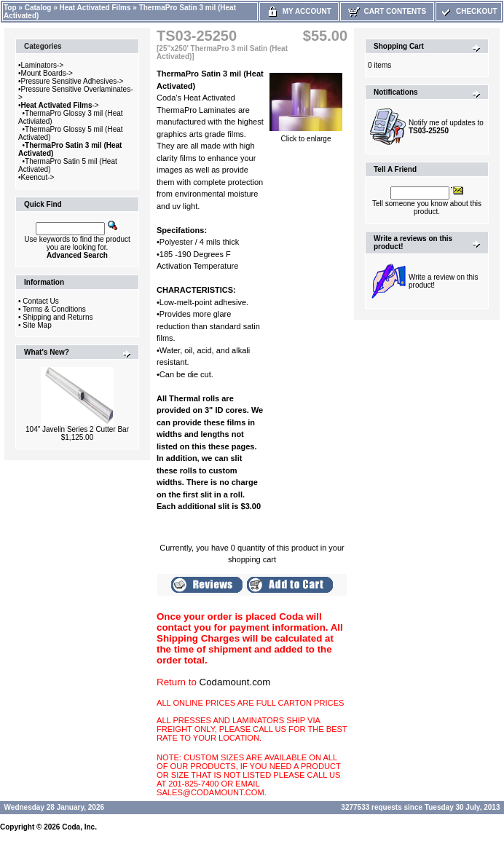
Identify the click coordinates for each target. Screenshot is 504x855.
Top (10, 8)
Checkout (468, 11)
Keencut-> (38, 177)
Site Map (37, 325)
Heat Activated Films (95, 8)
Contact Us (40, 301)
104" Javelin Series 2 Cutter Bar (77, 429)
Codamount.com (235, 682)
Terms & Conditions (54, 309)
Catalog (38, 8)
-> (60, 105)
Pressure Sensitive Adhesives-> (72, 81)
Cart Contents (387, 11)
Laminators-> (43, 65)
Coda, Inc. (79, 827)
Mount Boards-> (47, 73)
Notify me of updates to (446, 127)
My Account (299, 11)
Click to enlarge (306, 135)
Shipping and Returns (58, 317)
